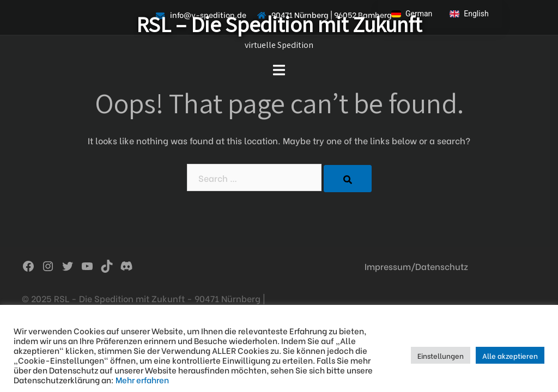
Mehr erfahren (142, 379)
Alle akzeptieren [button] (510, 355)
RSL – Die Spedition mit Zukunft (279, 24)
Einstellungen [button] (441, 355)
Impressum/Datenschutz (416, 266)
